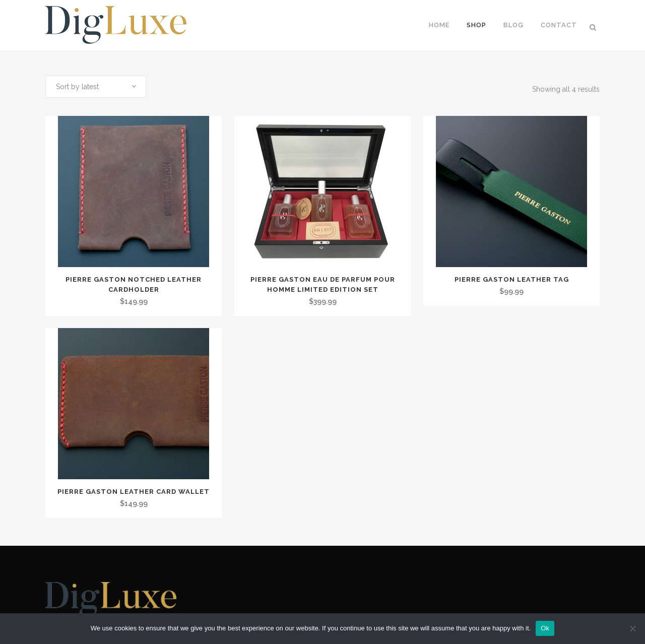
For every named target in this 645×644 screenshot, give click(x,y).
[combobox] (96, 87)
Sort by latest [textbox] (77, 87)
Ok (545, 628)
